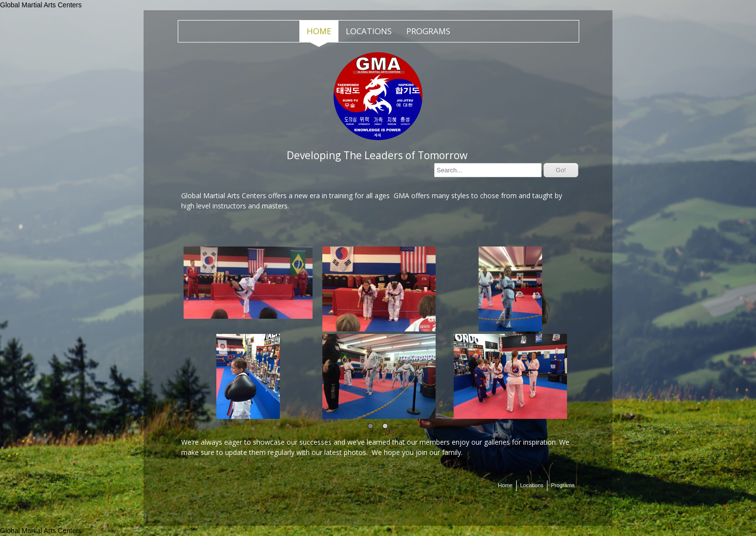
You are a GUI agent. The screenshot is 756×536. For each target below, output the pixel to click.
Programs (428, 31)
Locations (369, 31)
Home (319, 31)
